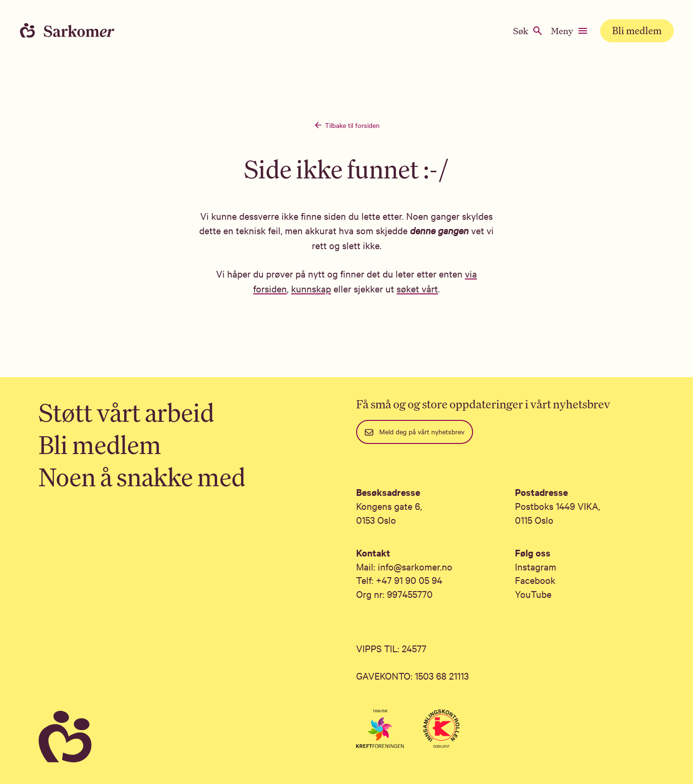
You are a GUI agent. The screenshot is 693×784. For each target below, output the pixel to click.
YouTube (533, 594)
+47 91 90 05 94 (409, 580)
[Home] (77, 31)
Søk (528, 31)
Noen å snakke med (142, 477)
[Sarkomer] (188, 737)
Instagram (536, 566)
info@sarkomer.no (415, 566)
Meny (570, 31)
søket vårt (417, 288)
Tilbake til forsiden (346, 125)
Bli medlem (637, 31)
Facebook (535, 580)
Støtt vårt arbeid (126, 412)
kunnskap (311, 288)
